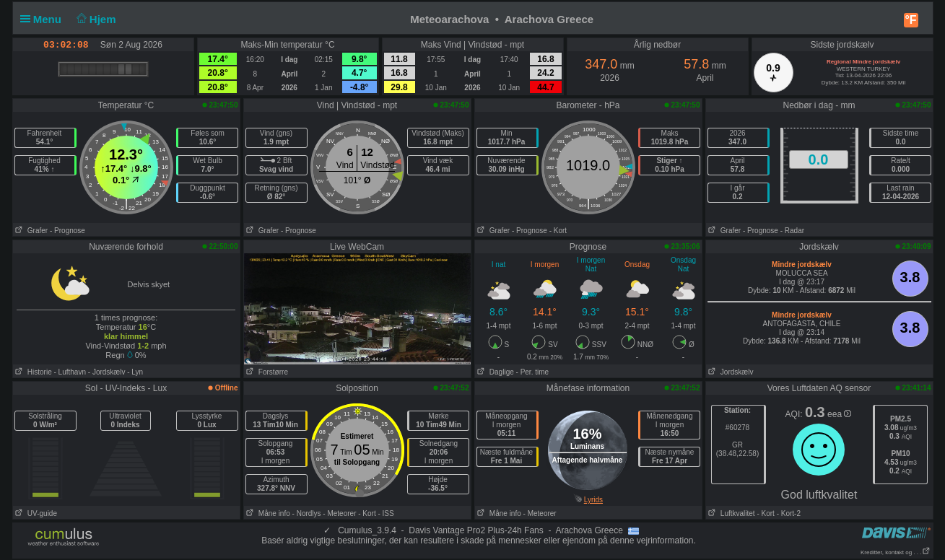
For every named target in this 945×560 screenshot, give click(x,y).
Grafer (31, 231)
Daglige (495, 372)
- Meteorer (339, 513)
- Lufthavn (70, 372)
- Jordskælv (107, 372)
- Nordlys (307, 513)
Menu (44, 19)
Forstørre (266, 372)
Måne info (267, 513)
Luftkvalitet (731, 513)
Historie (32, 372)
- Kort (558, 231)
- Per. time (533, 372)
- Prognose (67, 231)
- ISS (386, 513)
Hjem (95, 19)
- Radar (792, 231)
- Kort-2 (788, 513)
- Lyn (135, 372)
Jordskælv (730, 372)
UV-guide (35, 513)
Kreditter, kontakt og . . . (896, 552)
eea (839, 414)
